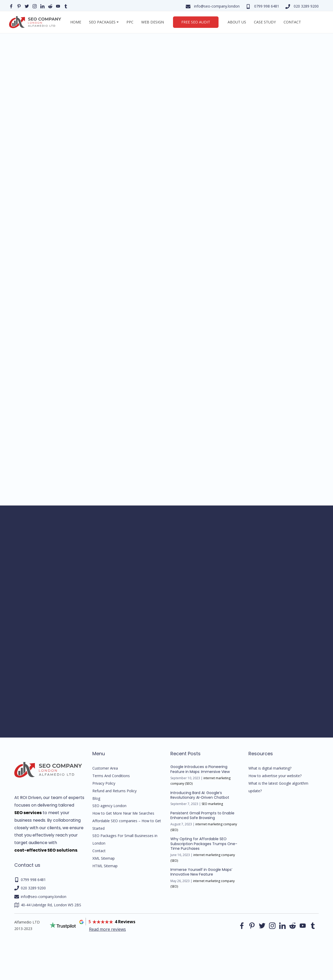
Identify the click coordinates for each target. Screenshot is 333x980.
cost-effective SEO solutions (46, 850)
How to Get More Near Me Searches (123, 813)
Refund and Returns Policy (114, 791)
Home (76, 22)
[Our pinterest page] (19, 6)
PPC (130, 22)
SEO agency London (109, 806)
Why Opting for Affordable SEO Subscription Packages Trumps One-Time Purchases (204, 844)
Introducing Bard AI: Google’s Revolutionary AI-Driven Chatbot (200, 795)
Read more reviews (107, 929)
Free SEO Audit (196, 22)
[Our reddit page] (50, 6)
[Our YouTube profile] (58, 6)
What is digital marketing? (270, 768)
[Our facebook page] (11, 6)
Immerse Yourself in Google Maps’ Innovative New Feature (201, 872)
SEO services (28, 813)
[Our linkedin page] (42, 6)
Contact (292, 22)
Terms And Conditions (111, 776)
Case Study (265, 22)
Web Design (153, 22)
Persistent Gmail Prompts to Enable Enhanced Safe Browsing (202, 815)
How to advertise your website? (275, 776)
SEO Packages (102, 22)
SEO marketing (212, 804)
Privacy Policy (104, 783)
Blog (96, 798)
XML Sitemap (104, 858)
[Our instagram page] (35, 6)
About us (237, 22)
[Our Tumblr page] (66, 6)
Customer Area (105, 768)
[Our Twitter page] (27, 6)
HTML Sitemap (105, 866)
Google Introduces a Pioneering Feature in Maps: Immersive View (200, 769)
